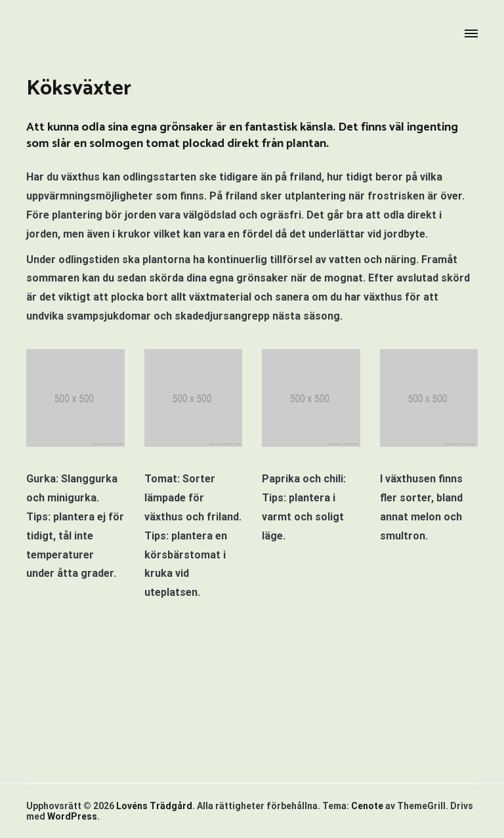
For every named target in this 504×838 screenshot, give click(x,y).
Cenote (367, 806)
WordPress (72, 816)
